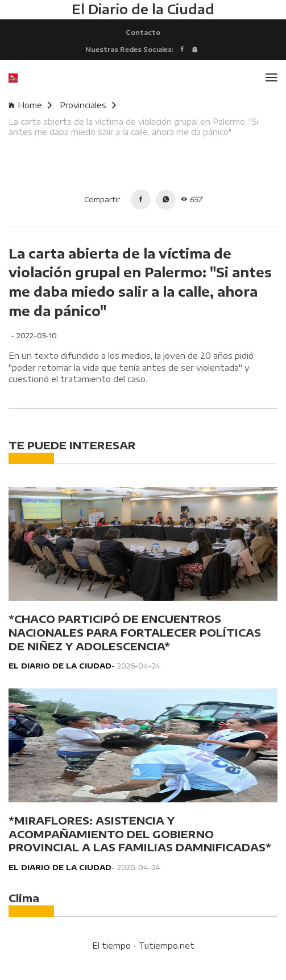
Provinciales (88, 105)
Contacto (143, 32)
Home (30, 105)
